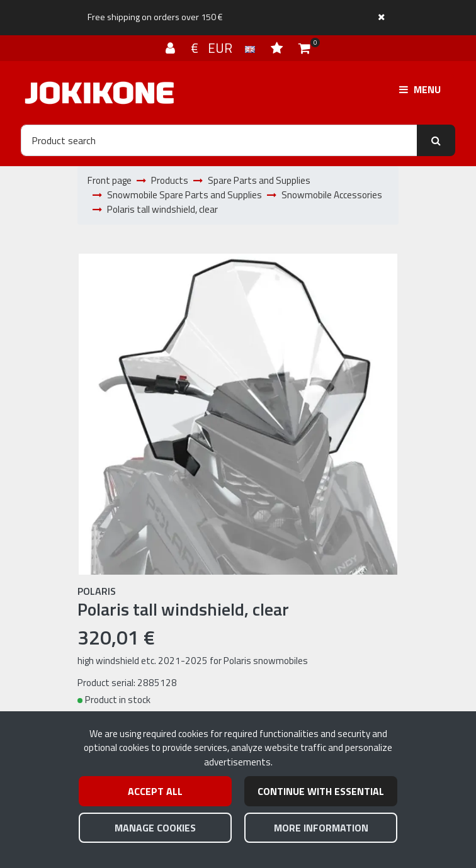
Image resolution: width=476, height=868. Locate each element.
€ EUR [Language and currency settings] (224, 48)
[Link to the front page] (99, 93)
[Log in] (172, 48)
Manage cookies (155, 828)
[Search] (219, 140)
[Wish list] (278, 48)
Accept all (155, 791)
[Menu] (420, 89)
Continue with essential (321, 791)
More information (321, 828)
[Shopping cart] (304, 48)
